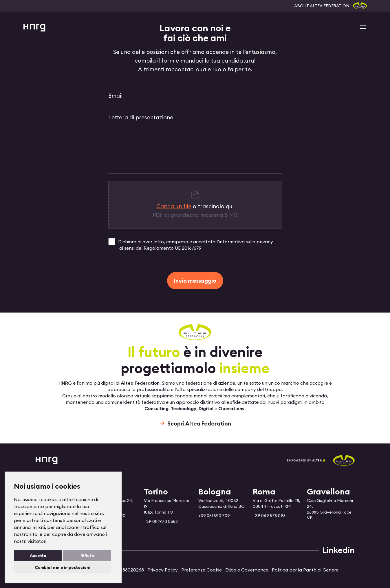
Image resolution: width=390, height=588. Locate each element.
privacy (265, 242)
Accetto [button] (38, 556)
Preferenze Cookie (202, 570)
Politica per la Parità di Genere (305, 570)
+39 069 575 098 (269, 516)
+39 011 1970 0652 (161, 521)
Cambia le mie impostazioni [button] (63, 567)
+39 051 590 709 (214, 516)
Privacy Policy (163, 570)
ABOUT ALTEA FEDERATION (322, 6)
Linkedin (338, 550)
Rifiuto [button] (87, 556)
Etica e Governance (247, 570)
